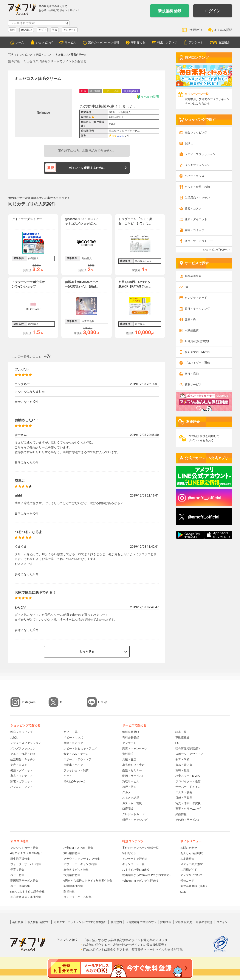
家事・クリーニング (188, 809)
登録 (55, 30)
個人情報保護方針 (39, 922)
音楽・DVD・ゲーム (76, 754)
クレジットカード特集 (24, 848)
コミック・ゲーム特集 (77, 897)
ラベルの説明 (148, 97)
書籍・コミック (194, 230)
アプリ (42, 30)
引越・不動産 (184, 798)
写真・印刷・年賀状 (188, 803)
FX (186, 287)
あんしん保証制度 (192, 853)
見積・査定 (129, 759)
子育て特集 (17, 870)
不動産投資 (192, 330)
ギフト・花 (70, 732)
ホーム (20, 42)
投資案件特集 (72, 875)
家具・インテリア (22, 776)
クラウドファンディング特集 (82, 859)
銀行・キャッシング (197, 309)
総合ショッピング (196, 132)
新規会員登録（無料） (194, 886)
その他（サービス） (188, 820)
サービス (70, 42)
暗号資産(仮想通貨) (197, 341)
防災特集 (69, 892)
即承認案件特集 (73, 886)
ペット (68, 776)
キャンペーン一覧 (133, 864)
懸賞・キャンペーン (135, 748)
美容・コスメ (193, 209)
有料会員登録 (131, 738)
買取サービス (193, 385)
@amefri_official (204, 517)
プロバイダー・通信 (197, 363)
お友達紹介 (187, 859)
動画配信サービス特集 (24, 881)
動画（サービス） (133, 776)
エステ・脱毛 (184, 792)
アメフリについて (192, 875)
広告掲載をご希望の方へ (141, 922)
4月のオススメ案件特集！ (26, 853)
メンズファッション (197, 165)
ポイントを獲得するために (87, 168)
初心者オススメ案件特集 (26, 897)
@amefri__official (205, 498)
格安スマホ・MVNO (197, 352)
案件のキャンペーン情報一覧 (140, 848)
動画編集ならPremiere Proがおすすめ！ (147, 875)
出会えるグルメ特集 (76, 870)
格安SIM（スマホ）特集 (79, 848)
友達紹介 (224, 42)
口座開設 (128, 809)
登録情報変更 (184, 922)
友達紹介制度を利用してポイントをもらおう (204, 438)
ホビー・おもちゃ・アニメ (80, 748)
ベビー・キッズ (194, 176)
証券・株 (190, 319)
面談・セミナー (132, 770)
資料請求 (128, 754)
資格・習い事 (184, 765)
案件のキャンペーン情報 (104, 42)
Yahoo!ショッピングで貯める (141, 881)
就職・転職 (182, 770)
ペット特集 (17, 875)
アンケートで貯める (135, 859)
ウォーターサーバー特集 (26, 864)
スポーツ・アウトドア (199, 241)
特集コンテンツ (167, 42)
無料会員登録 (193, 276)
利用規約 (116, 922)
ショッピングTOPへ (215, 250)
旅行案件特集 (72, 853)
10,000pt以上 (131, 91)
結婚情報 (181, 814)
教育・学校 (182, 759)
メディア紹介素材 (192, 864)
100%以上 (27, 30)
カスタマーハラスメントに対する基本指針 (80, 922)
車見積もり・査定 (133, 765)
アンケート (70, 30)
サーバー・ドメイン (188, 787)
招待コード (187, 881)
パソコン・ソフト (22, 787)
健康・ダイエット (196, 219)
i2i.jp (183, 892)
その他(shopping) (74, 781)
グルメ (126, 792)
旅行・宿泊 (192, 374)
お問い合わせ (189, 848)
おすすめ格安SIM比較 (136, 870)
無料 (12, 30)
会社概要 (18, 922)
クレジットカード (196, 298)
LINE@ (103, 702)
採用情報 (166, 922)
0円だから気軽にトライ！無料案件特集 (88, 881)
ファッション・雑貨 (76, 770)
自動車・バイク (73, 765)
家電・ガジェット (22, 781)
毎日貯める (138, 42)
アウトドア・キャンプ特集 (80, 864)
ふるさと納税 (131, 798)
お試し (189, 143)
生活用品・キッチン (197, 198)
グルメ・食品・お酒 (197, 187)
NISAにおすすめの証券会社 (27, 892)
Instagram (29, 702)
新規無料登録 (170, 11)
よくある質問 (223, 30)
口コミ (121, 136)
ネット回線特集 (20, 886)
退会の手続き (204, 922)
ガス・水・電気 (132, 803)
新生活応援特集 (20, 859)
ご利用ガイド (197, 30)
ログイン (213, 11)
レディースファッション (200, 154)
